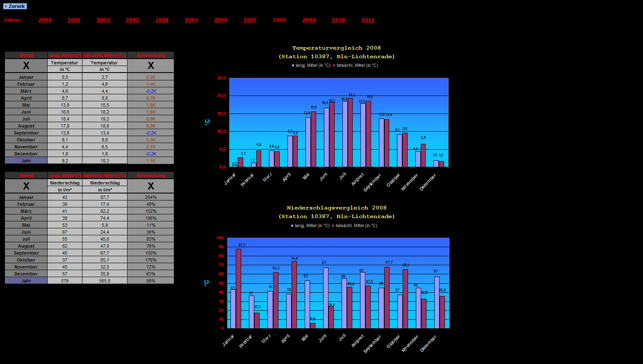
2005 (192, 20)
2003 (132, 20)
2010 (339, 20)
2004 (162, 20)
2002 (103, 20)
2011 (368, 20)
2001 (74, 20)
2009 (309, 20)
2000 (45, 20)
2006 (221, 20)
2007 (250, 20)
